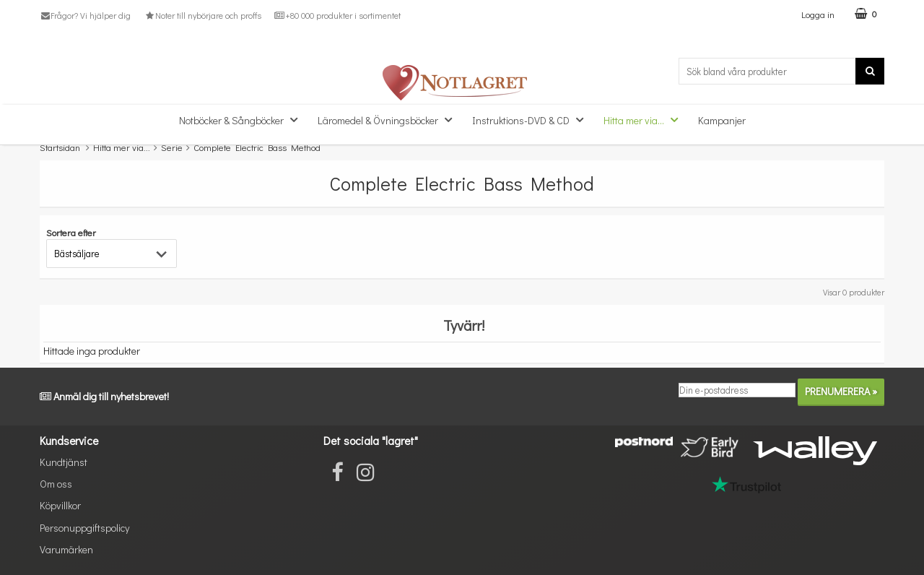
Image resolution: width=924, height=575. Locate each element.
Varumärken (66, 549)
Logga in (818, 14)
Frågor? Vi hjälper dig (85, 15)
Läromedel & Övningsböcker (389, 120)
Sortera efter (71, 232)
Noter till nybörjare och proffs (202, 15)
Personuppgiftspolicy (84, 528)
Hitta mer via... (645, 120)
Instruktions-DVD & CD (532, 120)
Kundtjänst (64, 462)
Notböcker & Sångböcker (243, 120)
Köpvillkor (60, 505)
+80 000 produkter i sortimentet (337, 15)
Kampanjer (722, 120)
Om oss (56, 484)
